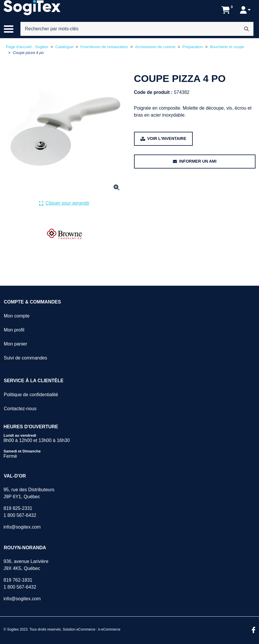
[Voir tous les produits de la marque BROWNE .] (64, 234)
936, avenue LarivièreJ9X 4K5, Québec (26, 565)
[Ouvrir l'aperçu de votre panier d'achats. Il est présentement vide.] (226, 10)
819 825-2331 (18, 508)
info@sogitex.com (22, 527)
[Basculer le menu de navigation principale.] (12, 29)
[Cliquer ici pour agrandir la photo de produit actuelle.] (64, 203)
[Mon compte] (245, 10)
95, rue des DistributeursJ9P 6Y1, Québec (29, 493)
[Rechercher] (246, 29)
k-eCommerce (109, 629)
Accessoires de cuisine (155, 47)
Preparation (193, 47)
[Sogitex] (32, 8)
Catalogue (64, 47)
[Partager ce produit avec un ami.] (195, 162)
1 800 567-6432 (20, 515)
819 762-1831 (18, 580)
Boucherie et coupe (227, 47)
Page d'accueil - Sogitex (27, 47)
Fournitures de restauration (104, 47)
